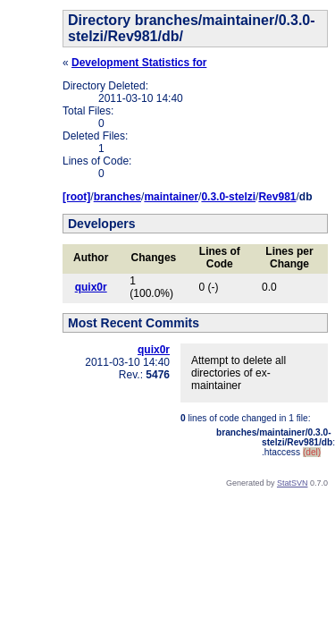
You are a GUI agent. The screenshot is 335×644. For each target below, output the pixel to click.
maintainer (171, 197)
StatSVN (293, 483)
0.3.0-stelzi (228, 197)
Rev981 (277, 197)
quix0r (91, 287)
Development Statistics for (139, 63)
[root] (76, 197)
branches (117, 197)
